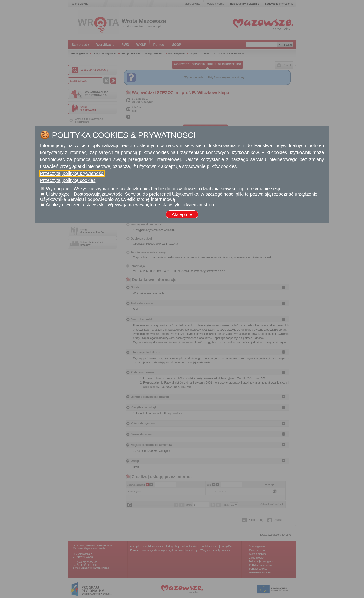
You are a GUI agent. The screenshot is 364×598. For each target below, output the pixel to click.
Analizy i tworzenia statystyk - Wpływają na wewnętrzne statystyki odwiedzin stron (130, 205)
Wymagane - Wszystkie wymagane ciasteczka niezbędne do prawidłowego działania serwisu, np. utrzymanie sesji (163, 189)
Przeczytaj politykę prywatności (72, 173)
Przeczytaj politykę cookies (68, 180)
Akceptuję (182, 214)
